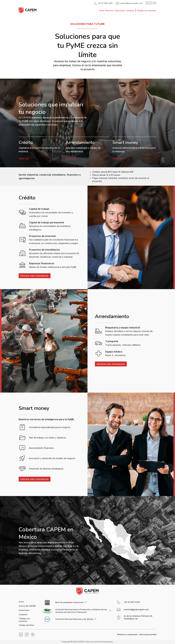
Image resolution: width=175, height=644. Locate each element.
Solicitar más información (34, 276)
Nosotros (109, 11)
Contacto (130, 11)
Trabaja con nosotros (147, 11)
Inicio (102, 11)
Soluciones (120, 11)
